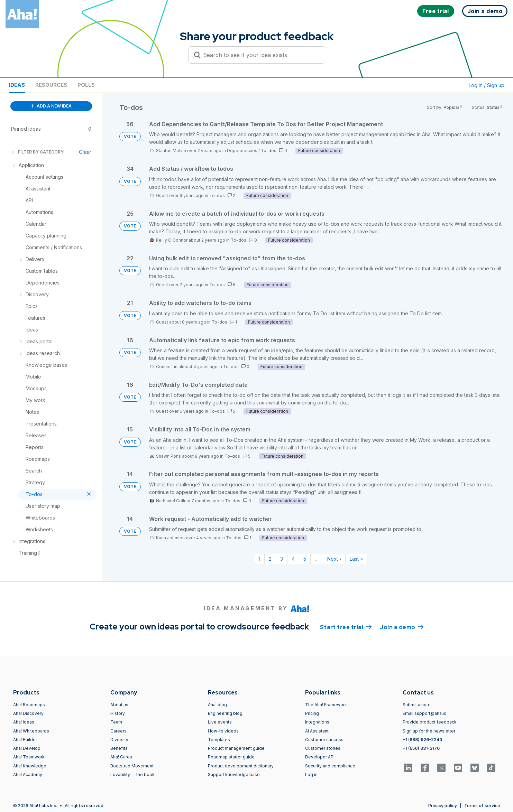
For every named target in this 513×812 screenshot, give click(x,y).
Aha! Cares (121, 757)
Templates (219, 740)
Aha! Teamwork (29, 757)
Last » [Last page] (356, 559)
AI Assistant (317, 731)
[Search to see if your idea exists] (260, 55)
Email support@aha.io (425, 713)
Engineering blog (225, 713)
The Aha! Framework (326, 705)
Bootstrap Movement (132, 766)
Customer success (324, 740)
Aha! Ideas (24, 722)
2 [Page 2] (270, 559)
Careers (118, 731)
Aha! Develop (27, 748)
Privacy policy (443, 806)
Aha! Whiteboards (31, 731)
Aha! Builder (25, 740)
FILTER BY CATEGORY (37, 152)
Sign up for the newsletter (429, 731)
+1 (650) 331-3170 (421, 748)
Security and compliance (330, 766)
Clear (85, 152)
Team (116, 722)
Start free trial (346, 627)
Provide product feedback (430, 722)
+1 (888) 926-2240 (422, 740)
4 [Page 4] (293, 559)
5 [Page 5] (305, 559)
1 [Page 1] (259, 559)
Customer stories (323, 748)
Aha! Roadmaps (29, 705)
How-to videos (223, 731)
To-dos (269, 151)
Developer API (320, 757)
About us (119, 705)
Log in (311, 774)
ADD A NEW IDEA (51, 106)
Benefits (119, 748)
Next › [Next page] (334, 559)
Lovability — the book (132, 774)
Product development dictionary (241, 766)
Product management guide (236, 748)
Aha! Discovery (28, 713)
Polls (86, 85)
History (118, 713)
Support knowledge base (234, 774)
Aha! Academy (28, 774)
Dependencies (242, 151)
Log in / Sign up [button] (488, 85)
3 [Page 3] (282, 559)
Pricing (312, 713)
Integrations (317, 722)
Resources (51, 85)
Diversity (119, 740)
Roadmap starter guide (231, 757)
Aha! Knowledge (30, 766)
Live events (220, 722)
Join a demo (402, 627)
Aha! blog (217, 705)
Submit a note (417, 705)
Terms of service (482, 806)
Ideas (17, 85)
